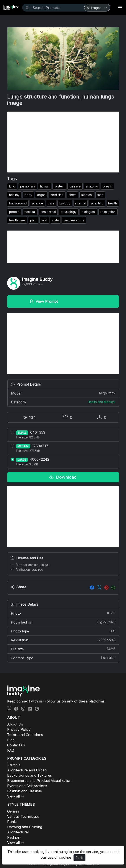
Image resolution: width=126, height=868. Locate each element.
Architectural (18, 832)
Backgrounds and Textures (29, 775)
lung (12, 186)
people (14, 212)
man (100, 195)
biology (65, 203)
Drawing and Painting (25, 827)
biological (88, 212)
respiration (108, 212)
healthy (14, 195)
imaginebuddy (74, 220)
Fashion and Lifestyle (25, 791)
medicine (57, 195)
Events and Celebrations (27, 786)
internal (80, 203)
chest (72, 195)
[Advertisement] (63, 142)
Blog (11, 740)
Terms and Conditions (25, 735)
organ (41, 195)
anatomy (92, 186)
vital (44, 220)
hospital (30, 212)
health (113, 203)
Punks (12, 822)
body (28, 195)
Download (63, 477)
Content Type (63, 658)
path (33, 220)
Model (63, 393)
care (51, 203)
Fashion (14, 837)
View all (13, 796)
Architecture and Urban (27, 770)
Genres (13, 811)
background (18, 203)
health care (17, 220)
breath (107, 186)
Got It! (79, 858)
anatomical (48, 212)
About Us (15, 724)
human (45, 186)
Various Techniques (23, 816)
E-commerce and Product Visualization (39, 781)
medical (87, 195)
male (55, 220)
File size (63, 649)
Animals (14, 765)
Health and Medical (101, 402)
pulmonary (28, 186)
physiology (69, 212)
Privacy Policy (19, 729)
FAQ (11, 750)
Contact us (16, 745)
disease (75, 186)
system (59, 186)
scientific (97, 203)
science (37, 203)
